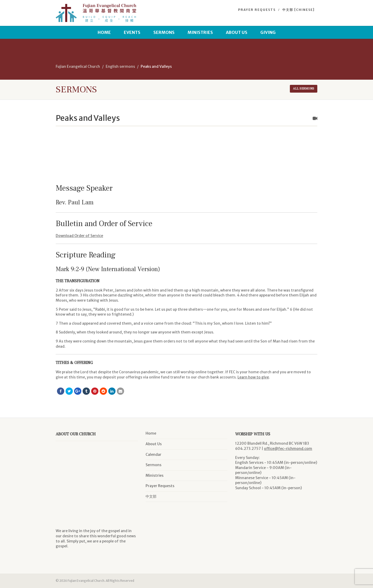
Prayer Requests (257, 10)
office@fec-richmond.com (288, 449)
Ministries (200, 32)
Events (132, 32)
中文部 (151, 496)
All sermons (304, 89)
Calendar (153, 455)
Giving (268, 32)
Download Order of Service (79, 236)
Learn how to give (253, 377)
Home (104, 32)
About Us (237, 32)
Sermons (164, 32)
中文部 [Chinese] (299, 10)
